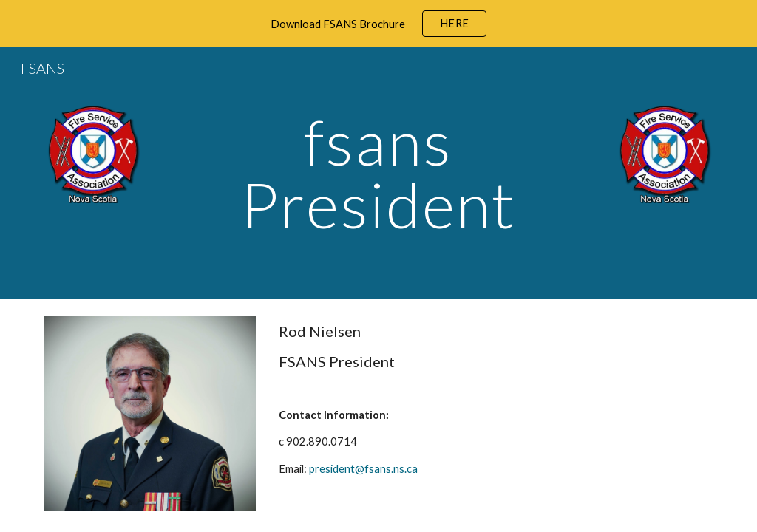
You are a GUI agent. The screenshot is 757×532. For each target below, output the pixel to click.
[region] (378, 24)
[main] (378, 173)
